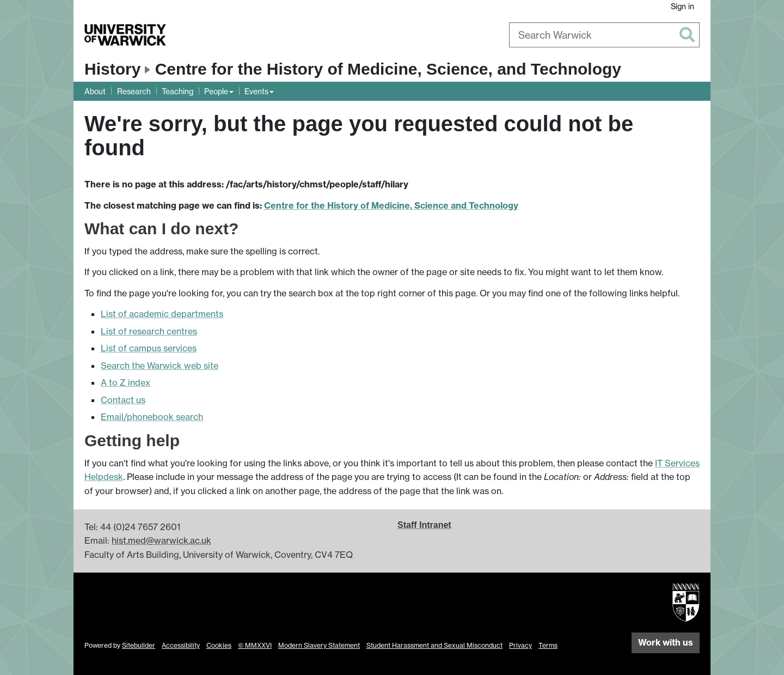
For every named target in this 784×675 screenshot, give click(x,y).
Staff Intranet (424, 525)
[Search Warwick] (604, 35)
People (216, 91)
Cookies (219, 645)
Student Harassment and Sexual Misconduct (434, 645)
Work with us (666, 642)
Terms (548, 645)
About (95, 91)
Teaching (177, 91)
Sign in (682, 6)
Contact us (123, 400)
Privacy (520, 645)
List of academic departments (162, 314)
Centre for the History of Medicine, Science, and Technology (388, 69)
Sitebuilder (139, 645)
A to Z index (125, 382)
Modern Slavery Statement (319, 645)
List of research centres (149, 331)
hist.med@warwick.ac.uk (161, 540)
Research (134, 91)
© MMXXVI (255, 645)
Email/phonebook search (152, 417)
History (112, 69)
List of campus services (149, 348)
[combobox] (604, 35)
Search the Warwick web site (160, 366)
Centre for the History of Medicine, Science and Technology (391, 205)
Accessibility (181, 645)
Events (256, 91)
